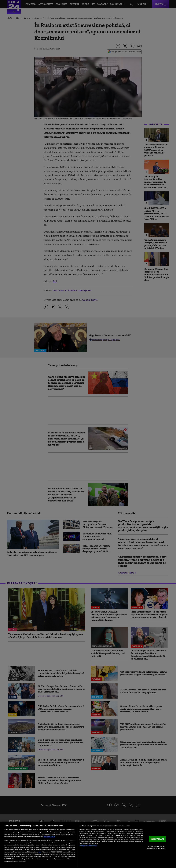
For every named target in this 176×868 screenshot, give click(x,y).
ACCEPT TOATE (157, 839)
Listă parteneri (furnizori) (88, 846)
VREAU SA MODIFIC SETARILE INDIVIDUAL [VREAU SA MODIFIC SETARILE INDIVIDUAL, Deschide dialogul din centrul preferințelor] (156, 847)
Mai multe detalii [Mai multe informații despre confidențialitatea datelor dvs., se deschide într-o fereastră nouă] (49, 837)
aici (40, 852)
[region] (88, 845)
